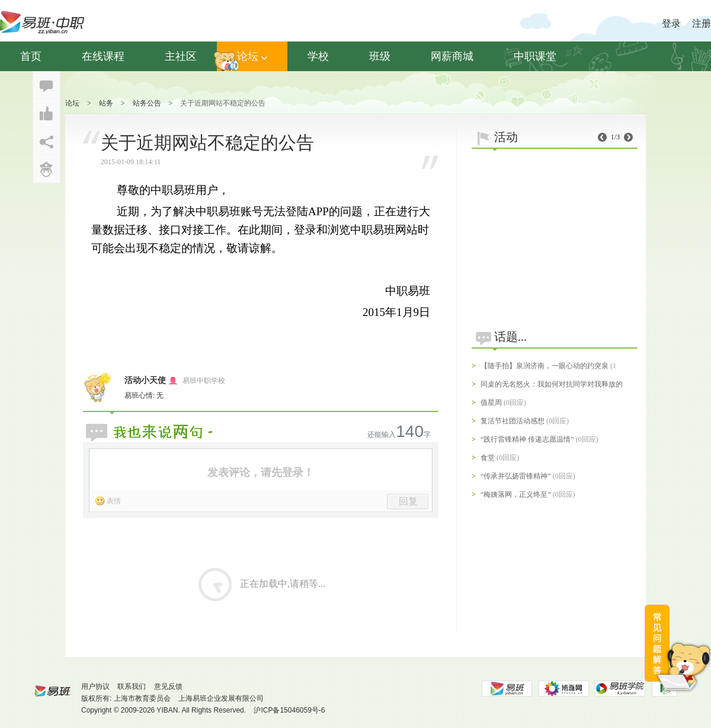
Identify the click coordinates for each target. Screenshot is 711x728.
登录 (671, 23)
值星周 (491, 403)
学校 (318, 56)
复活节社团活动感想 (513, 421)
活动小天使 (145, 380)
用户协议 (95, 687)
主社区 (181, 56)
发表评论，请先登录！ (261, 472)
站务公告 (147, 103)
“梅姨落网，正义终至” (516, 494)
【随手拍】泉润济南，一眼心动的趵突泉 (545, 366)
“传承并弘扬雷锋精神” (516, 476)
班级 (380, 56)
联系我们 (132, 687)
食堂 (488, 458)
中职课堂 (535, 56)
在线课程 (103, 56)
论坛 (252, 56)
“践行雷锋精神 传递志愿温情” (527, 439)
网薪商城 (452, 56)
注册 (702, 23)
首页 (31, 56)
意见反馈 (168, 687)
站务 (106, 103)
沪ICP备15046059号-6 (289, 710)
